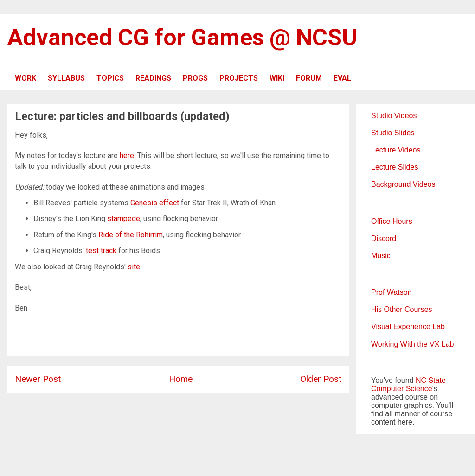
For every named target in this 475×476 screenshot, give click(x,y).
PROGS (195, 78)
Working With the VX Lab (412, 344)
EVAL (342, 78)
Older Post (321, 379)
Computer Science (402, 389)
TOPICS (110, 78)
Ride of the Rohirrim (131, 235)
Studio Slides (393, 133)
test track (101, 251)
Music (381, 256)
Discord (384, 238)
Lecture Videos (396, 150)
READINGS (153, 78)
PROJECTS (239, 78)
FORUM (309, 78)
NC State (431, 380)
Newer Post (38, 379)
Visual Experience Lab (408, 327)
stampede (124, 219)
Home (181, 379)
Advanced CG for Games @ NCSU (182, 38)
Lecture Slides (395, 167)
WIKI (277, 78)
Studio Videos (394, 116)
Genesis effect (155, 203)
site (134, 267)
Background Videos (403, 184)
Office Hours (392, 221)
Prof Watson (391, 292)
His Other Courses (402, 309)
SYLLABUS (66, 78)
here (127, 155)
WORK (26, 78)
